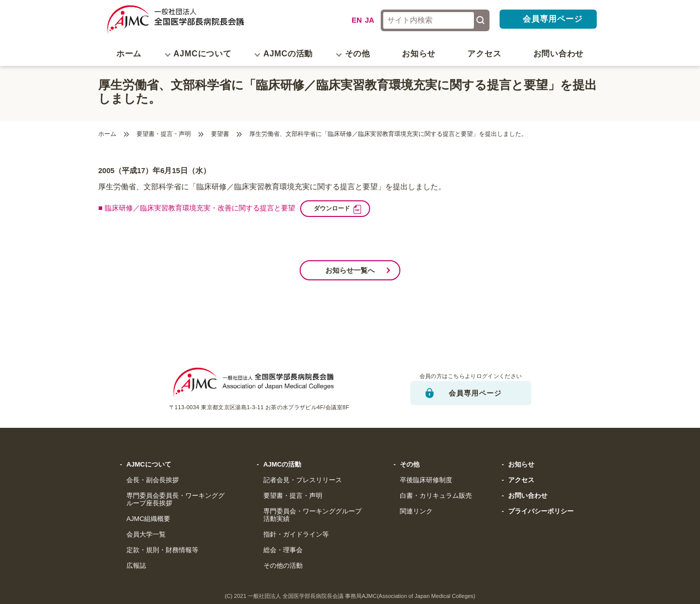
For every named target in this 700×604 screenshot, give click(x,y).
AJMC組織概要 (148, 519)
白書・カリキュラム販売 (436, 496)
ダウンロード (345, 208)
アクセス (484, 54)
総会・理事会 (283, 550)
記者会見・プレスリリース (303, 480)
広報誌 (136, 566)
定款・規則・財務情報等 (162, 550)
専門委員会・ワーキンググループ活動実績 (312, 515)
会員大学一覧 (146, 535)
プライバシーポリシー (541, 511)
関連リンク (416, 511)
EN (357, 20)
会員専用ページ (553, 19)
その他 (410, 465)
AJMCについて (149, 465)
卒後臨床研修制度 (426, 480)
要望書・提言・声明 (164, 134)
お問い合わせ (558, 54)
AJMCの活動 (283, 465)
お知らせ (419, 54)
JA (369, 20)
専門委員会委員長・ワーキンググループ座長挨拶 (176, 500)
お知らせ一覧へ (350, 270)
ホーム (129, 54)
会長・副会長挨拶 (153, 480)
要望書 (220, 134)
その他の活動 (283, 566)
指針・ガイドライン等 (296, 535)
